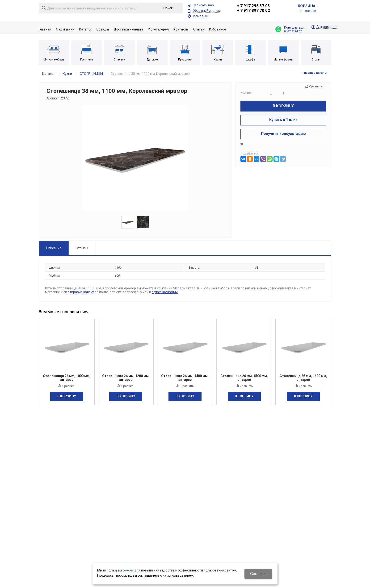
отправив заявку (81, 292)
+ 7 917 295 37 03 (253, 6)
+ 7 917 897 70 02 (253, 10)
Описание (54, 248)
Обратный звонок (206, 11)
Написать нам (203, 5)
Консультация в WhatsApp (291, 29)
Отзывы (82, 248)
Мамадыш (201, 16)
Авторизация (327, 27)
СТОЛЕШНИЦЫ (91, 74)
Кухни (67, 74)
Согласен (258, 574)
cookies (128, 570)
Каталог (49, 74)
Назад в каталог (316, 73)
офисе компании (165, 292)
